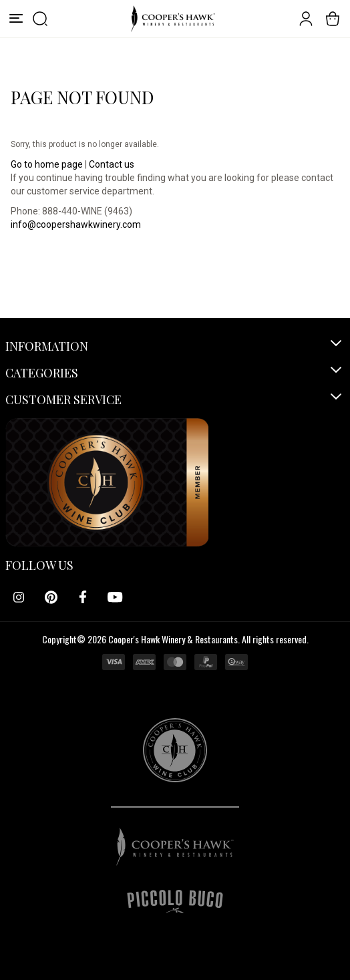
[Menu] (16, 19)
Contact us (112, 164)
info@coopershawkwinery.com (76, 224)
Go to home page (47, 164)
